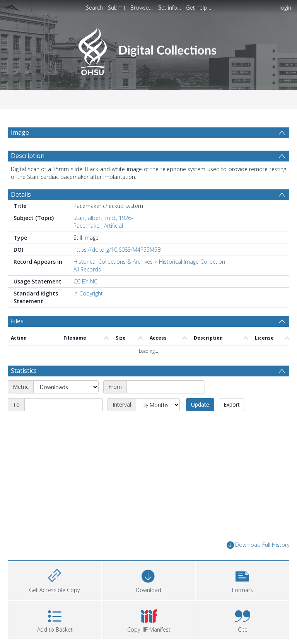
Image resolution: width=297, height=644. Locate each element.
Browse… (142, 8)
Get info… (169, 8)
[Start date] (166, 387)
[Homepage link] (148, 49)
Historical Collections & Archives (113, 262)
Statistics (24, 371)
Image (20, 132)
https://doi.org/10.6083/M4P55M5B (117, 250)
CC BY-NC (85, 281)
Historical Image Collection (192, 262)
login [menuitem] (285, 8)
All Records (87, 269)
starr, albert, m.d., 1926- (103, 218)
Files (17, 321)
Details (21, 194)
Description (28, 156)
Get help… (199, 8)
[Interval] (158, 405)
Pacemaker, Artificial (98, 226)
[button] (242, 580)
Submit (117, 8)
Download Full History (258, 545)
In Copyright (88, 293)
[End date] (64, 405)
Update (200, 404)
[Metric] (66, 387)
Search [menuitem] (94, 8)
